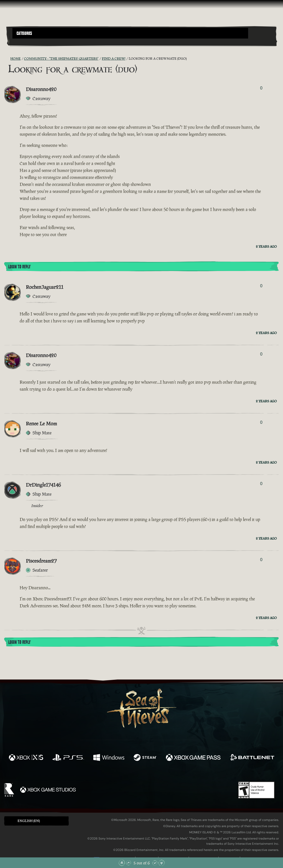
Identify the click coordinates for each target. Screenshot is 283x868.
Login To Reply (19, 267)
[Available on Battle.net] (252, 758)
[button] (130, 33)
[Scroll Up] (128, 863)
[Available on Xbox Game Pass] (193, 758)
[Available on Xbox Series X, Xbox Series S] (26, 758)
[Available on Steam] (145, 758)
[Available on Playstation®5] (68, 758)
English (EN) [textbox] (29, 821)
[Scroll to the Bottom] (162, 863)
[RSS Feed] (7, 59)
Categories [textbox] (24, 33)
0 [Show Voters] (261, 88)
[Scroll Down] (155, 863)
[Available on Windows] (109, 758)
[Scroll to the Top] (122, 863)
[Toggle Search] (23, 42)
